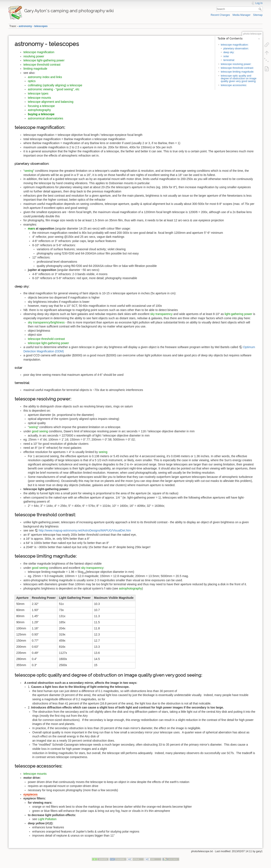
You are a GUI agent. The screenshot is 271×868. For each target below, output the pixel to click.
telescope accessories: (234, 85)
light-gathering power (238, 314)
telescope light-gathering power (44, 60)
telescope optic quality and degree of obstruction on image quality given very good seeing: (239, 79)
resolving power (34, 56)
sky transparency (161, 314)
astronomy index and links (45, 77)
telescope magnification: (235, 45)
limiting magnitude (35, 69)
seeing (29, 171)
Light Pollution (47, 819)
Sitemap (258, 15)
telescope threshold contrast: (237, 68)
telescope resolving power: (236, 64)
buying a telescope (41, 114)
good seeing (40, 431)
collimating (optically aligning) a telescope (55, 85)
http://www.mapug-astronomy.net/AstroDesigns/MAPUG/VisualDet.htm (85, 530)
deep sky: (229, 52)
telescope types (38, 93)
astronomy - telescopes (33, 26)
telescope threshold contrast (42, 65)
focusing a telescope (41, 106)
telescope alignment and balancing (51, 102)
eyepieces (30, 794)
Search (261, 9)
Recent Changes (220, 15)
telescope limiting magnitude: (237, 72)
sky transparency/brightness (46, 322)
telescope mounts (39, 98)
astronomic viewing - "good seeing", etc (54, 89)
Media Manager (242, 15)
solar (226, 56)
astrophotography (39, 110)
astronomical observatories (45, 118)
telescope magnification (39, 52)
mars (31, 228)
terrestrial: (229, 60)
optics (32, 81)
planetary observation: (236, 49)
